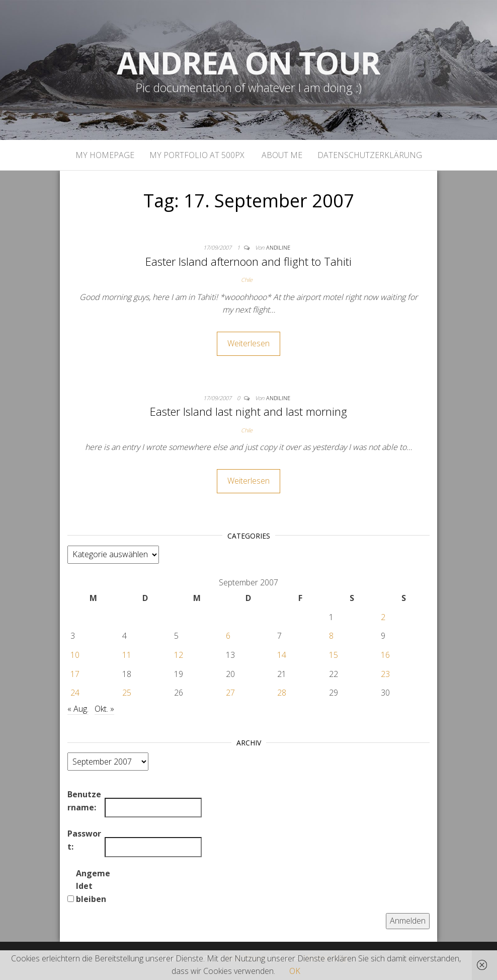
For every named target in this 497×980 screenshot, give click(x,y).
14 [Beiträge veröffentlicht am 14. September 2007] (282, 655)
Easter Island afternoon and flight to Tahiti (248, 261)
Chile (247, 280)
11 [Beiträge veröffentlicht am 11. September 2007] (127, 655)
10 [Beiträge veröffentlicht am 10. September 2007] (75, 655)
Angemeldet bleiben (93, 886)
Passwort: (84, 840)
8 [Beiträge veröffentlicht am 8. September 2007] (331, 636)
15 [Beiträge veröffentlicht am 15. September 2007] (334, 655)
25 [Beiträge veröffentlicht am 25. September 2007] (127, 693)
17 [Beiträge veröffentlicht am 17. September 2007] (75, 674)
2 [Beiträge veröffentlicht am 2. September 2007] (383, 617)
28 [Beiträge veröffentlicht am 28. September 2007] (282, 693)
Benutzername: (84, 801)
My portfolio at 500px (197, 155)
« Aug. (78, 709)
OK (295, 971)
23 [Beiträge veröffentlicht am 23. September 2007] (385, 674)
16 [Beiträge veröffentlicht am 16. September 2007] (385, 655)
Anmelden (408, 921)
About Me (281, 155)
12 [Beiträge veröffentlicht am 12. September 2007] (179, 655)
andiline (278, 247)
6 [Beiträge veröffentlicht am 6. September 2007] (228, 636)
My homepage (105, 155)
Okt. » (104, 709)
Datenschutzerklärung (370, 155)
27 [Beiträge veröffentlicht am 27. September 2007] (230, 693)
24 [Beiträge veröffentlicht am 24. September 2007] (75, 693)
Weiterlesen (248, 343)
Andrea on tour (248, 63)
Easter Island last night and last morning (248, 411)
